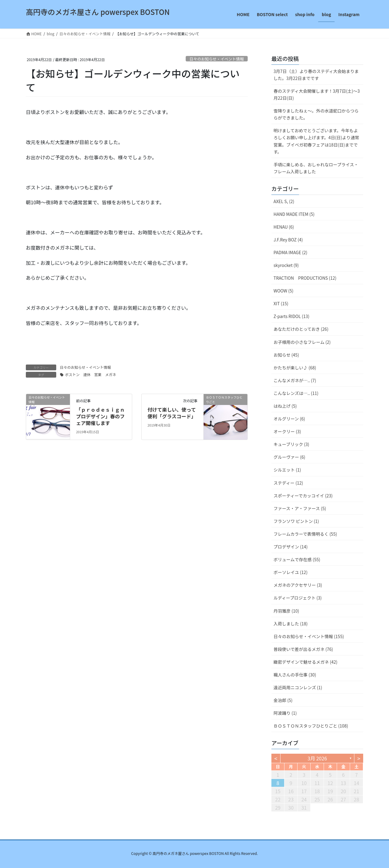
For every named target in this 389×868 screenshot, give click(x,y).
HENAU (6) (284, 227)
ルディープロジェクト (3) (298, 598)
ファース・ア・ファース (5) (300, 508)
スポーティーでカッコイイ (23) (303, 496)
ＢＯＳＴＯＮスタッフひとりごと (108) (311, 726)
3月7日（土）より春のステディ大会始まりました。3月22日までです (316, 75)
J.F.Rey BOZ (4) (288, 240)
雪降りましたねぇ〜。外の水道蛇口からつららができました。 (316, 114)
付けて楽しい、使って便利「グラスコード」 (172, 413)
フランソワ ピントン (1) (296, 521)
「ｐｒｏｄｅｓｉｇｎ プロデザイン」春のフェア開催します (100, 416)
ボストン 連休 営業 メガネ (91, 374)
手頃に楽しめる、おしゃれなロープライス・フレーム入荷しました (316, 168)
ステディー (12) (288, 483)
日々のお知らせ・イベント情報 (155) (309, 636)
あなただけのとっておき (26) (301, 329)
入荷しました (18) (291, 624)
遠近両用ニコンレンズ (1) (298, 687)
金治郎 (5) (283, 700)
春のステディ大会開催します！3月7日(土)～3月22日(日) (317, 94)
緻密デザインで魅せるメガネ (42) (305, 662)
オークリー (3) (287, 431)
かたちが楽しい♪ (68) (295, 368)
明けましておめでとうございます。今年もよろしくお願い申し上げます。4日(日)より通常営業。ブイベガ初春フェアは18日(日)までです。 (316, 141)
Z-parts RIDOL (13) (291, 316)
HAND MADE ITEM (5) (294, 214)
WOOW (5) (283, 291)
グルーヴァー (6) (289, 457)
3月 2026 (317, 758)
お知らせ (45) (286, 355)
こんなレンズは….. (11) (296, 393)
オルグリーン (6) (289, 419)
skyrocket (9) (286, 265)
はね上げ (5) (285, 406)
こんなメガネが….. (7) (295, 380)
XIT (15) (281, 303)
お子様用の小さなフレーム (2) (302, 342)
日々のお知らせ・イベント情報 (217, 59)
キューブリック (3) (291, 444)
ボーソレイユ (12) (291, 572)
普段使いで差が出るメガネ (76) (303, 649)
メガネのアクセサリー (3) (298, 585)
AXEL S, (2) (284, 201)
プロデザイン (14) (291, 547)
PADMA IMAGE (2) (290, 252)
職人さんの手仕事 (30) (295, 675)
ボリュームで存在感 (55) (297, 559)
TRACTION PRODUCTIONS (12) (305, 278)
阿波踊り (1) (285, 713)
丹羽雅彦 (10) (286, 611)
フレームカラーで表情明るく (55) (305, 534)
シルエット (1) (287, 470)
